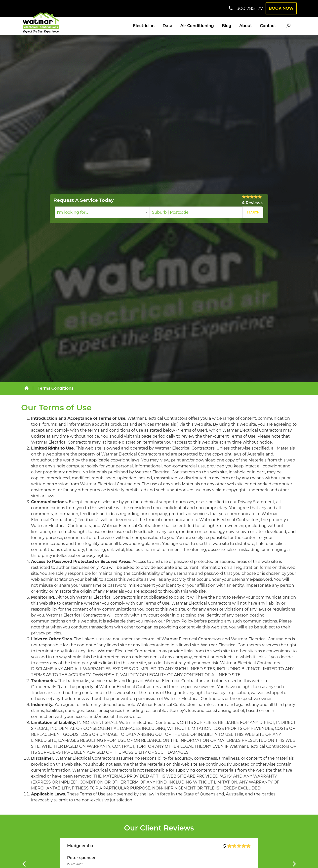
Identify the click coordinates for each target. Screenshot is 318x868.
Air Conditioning (197, 26)
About (246, 26)
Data (168, 26)
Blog (227, 26)
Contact (268, 26)
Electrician (144, 26)
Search (253, 212)
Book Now (280, 8)
